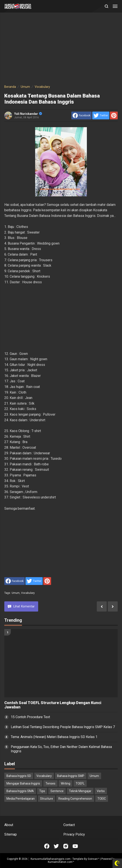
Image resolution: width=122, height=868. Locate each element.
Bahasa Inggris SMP (71, 776)
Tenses (50, 783)
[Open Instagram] (66, 846)
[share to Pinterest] (114, 115)
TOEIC (102, 799)
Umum (16, 593)
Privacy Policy (74, 834)
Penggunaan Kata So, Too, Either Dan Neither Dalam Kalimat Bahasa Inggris (61, 749)
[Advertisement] (61, 49)
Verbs (101, 791)
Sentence (57, 791)
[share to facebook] (81, 115)
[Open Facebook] (47, 846)
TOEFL (80, 783)
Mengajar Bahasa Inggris (23, 783)
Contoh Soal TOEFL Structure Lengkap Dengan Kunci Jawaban (53, 705)
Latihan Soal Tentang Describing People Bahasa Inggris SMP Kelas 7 (63, 727)
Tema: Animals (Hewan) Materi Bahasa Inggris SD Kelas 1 (54, 737)
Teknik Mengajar (80, 791)
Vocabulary (28, 593)
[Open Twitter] (56, 846)
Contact (69, 825)
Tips (42, 791)
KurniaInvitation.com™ (61, 862)
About (9, 825)
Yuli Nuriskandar (28, 114)
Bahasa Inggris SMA (20, 791)
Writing (66, 783)
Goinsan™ (94, 859)
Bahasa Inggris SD (19, 776)
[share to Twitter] (101, 115)
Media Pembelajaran (21, 799)
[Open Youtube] (75, 846)
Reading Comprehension (75, 799)
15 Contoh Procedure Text (30, 717)
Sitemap (11, 834)
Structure (47, 799)
